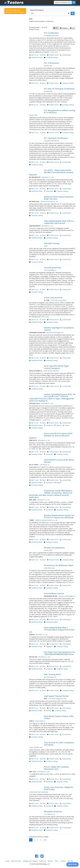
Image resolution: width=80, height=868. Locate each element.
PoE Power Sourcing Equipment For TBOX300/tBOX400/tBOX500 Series (59, 653)
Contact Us (42, 861)
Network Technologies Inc (55, 333)
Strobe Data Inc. (40, 721)
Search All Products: (37, 10)
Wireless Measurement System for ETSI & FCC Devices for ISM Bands (59, 516)
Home (7, 861)
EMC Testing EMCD (52, 674)
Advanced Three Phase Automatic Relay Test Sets (59, 198)
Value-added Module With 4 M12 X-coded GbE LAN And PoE (59, 222)
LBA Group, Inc (45, 465)
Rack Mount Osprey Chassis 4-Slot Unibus (59, 717)
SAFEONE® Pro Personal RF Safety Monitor (59, 461)
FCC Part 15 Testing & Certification (59, 89)
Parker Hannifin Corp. (36, 747)
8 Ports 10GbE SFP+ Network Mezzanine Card (56, 768)
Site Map (70, 861)
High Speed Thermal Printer (56, 696)
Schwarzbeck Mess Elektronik (39, 792)
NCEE (46, 246)
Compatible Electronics (51, 36)
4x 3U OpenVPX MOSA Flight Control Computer (56, 367)
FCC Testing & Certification (56, 138)
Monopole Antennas (53, 812)
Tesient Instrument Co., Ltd (49, 201)
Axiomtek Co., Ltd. (48, 226)
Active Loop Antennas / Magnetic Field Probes (59, 788)
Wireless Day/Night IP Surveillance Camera (59, 329)
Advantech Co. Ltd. (48, 177)
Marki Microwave (49, 568)
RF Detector (70, 582)
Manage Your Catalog (30, 861)
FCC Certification (51, 33)
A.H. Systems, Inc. (50, 814)
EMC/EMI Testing (52, 243)
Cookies (63, 861)
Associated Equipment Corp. (57, 699)
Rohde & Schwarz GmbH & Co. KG (46, 520)
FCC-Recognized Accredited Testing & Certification (60, 111)
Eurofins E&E (48, 66)
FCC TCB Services (51, 63)
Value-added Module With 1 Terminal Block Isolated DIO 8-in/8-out (52, 630)
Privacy (50, 861)
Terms (56, 861)
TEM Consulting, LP (50, 270)
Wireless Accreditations (54, 548)
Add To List (35, 55)
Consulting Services (53, 268)
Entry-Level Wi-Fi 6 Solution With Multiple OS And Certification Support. (51, 436)
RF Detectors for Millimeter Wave (59, 565)
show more (54, 52)
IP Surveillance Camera (54, 593)
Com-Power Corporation (59, 300)
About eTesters (16, 861)
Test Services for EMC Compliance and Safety (59, 744)
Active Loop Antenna (53, 298)
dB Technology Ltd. (50, 677)
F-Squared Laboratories (52, 141)
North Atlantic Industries (51, 371)
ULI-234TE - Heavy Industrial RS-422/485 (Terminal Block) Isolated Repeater (51, 172)
